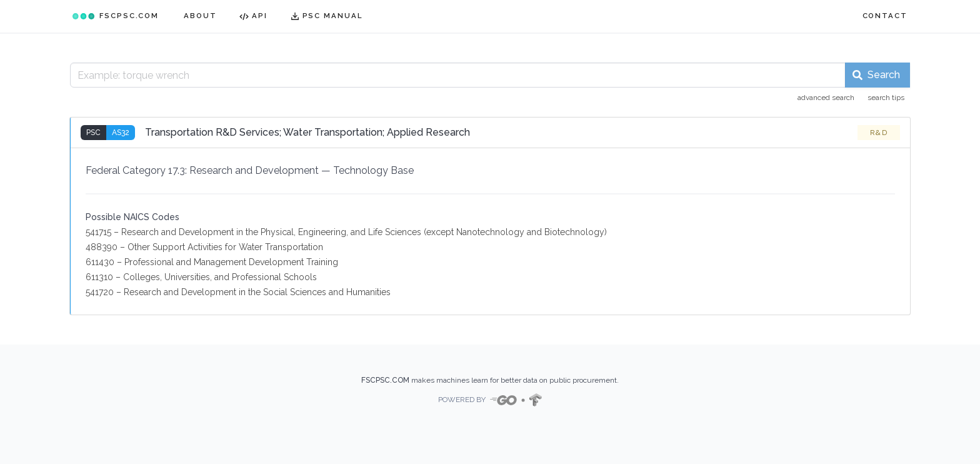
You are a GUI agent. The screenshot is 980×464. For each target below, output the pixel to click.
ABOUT (200, 16)
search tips (886, 98)
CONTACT (885, 16)
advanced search (826, 98)
